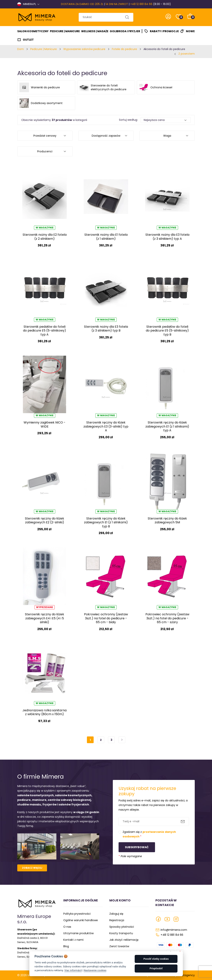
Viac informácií (73, 970)
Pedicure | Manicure (65, 31)
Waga (167, 136)
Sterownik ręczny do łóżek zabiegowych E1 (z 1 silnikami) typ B (106, 522)
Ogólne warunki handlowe (81, 920)
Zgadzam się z (149, 834)
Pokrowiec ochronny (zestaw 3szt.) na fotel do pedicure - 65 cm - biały (106, 618)
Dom (21, 49)
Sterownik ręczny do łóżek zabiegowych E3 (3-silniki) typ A (106, 426)
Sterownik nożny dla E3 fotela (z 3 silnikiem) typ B (106, 329)
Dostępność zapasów (106, 136)
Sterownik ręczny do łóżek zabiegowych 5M (167, 520)
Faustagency (186, 975)
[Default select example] (166, 120)
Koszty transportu (121, 933)
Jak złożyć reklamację (124, 940)
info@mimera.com (174, 930)
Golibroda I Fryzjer (125, 31)
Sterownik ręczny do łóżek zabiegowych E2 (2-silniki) (45, 520)
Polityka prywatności (77, 914)
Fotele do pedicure (124, 49)
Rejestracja (117, 920)
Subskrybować (137, 847)
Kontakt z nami (73, 940)
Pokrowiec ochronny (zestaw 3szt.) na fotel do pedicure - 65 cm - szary (167, 618)
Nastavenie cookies (95, 970)
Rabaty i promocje (164, 31)
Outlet (28, 40)
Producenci (45, 151)
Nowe (190, 31)
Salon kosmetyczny (33, 31)
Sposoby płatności (122, 927)
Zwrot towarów (119, 946)
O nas (67, 927)
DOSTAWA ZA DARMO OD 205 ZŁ (82, 4)
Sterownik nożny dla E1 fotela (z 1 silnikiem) (106, 237)
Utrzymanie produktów (78, 933)
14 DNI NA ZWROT (117, 4)
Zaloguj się (116, 914)
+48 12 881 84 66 (141, 4)
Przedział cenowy (45, 136)
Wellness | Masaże (95, 31)
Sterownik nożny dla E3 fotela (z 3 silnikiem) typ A (167, 237)
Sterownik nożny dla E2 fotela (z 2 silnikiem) (45, 237)
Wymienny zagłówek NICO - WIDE (45, 424)
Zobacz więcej (32, 868)
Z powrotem (187, 54)
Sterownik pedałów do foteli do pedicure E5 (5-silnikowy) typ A (45, 331)
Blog (66, 946)
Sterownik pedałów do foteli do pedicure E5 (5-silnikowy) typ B (167, 331)
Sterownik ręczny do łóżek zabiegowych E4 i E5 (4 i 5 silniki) (45, 618)
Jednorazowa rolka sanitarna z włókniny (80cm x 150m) (45, 712)
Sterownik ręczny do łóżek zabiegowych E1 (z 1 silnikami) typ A (167, 426)
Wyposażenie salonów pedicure (84, 49)
